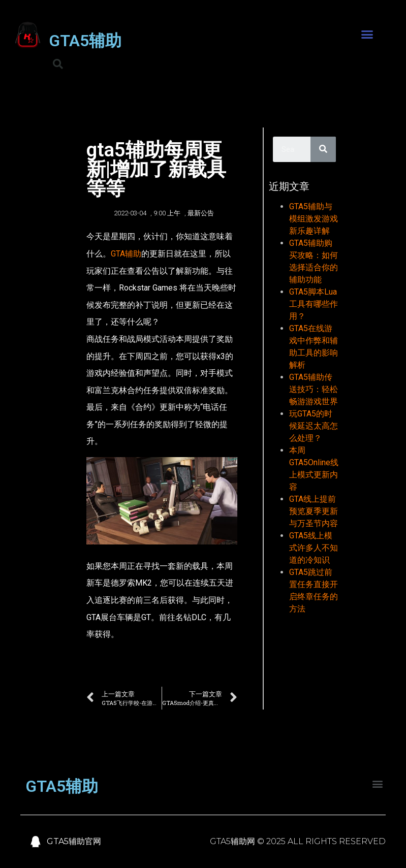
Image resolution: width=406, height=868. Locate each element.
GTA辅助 (126, 254)
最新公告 (201, 213)
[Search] (323, 149)
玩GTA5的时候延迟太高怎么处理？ (314, 426)
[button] (367, 35)
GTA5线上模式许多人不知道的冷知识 (314, 548)
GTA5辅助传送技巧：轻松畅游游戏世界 (314, 389)
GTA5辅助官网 (74, 841)
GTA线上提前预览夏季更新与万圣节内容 (314, 511)
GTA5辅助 (85, 41)
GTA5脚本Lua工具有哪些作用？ (314, 304)
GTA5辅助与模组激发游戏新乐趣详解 (314, 219)
